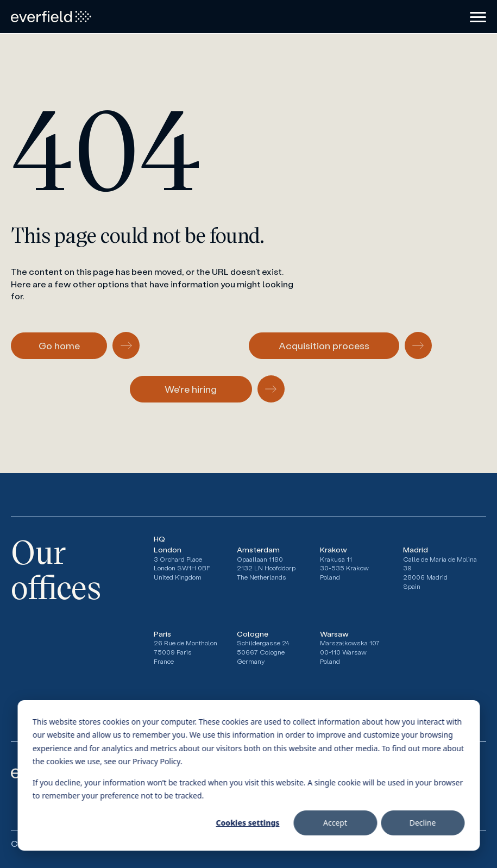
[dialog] (248, 775)
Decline (423, 823)
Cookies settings (248, 823)
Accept (335, 823)
